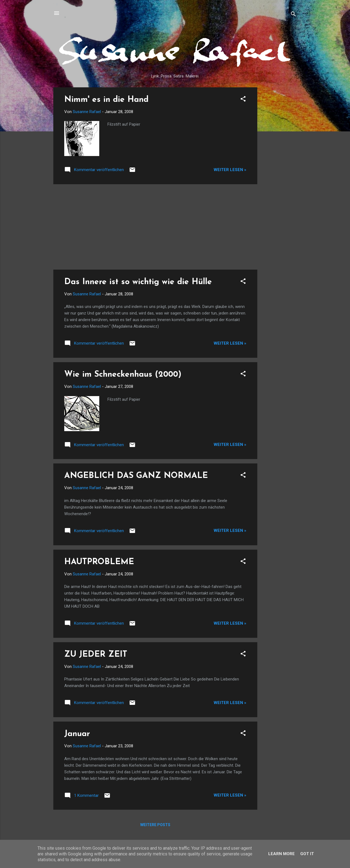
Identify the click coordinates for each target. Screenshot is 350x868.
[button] (243, 100)
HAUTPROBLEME (99, 562)
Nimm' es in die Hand (106, 100)
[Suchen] (293, 15)
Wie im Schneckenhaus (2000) (123, 375)
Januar (77, 734)
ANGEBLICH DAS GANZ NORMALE (136, 476)
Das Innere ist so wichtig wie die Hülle (138, 282)
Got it (307, 854)
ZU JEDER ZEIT (96, 655)
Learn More (282, 854)
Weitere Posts (155, 825)
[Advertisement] (279, 169)
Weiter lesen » (230, 170)
